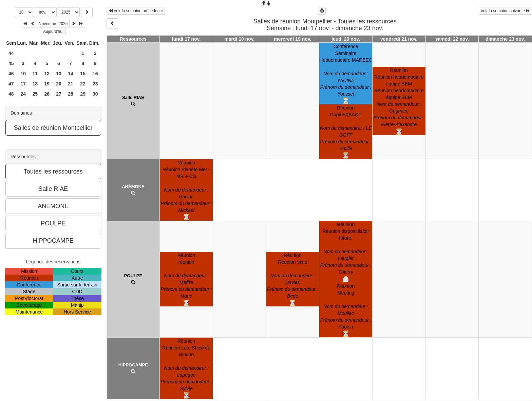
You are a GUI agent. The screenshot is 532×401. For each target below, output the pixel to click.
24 (23, 94)
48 (11, 94)
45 (11, 63)
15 (83, 74)
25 (35, 94)
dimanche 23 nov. (505, 39)
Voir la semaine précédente (136, 11)
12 (47, 74)
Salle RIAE (133, 97)
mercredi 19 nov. (292, 39)
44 (11, 53)
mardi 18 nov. (239, 39)
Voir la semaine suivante (505, 11)
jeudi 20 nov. (346, 39)
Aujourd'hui (53, 32)
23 (95, 84)
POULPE (133, 276)
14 (71, 74)
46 (11, 74)
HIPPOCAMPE (133, 365)
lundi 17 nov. (186, 39)
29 (83, 94)
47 (11, 84)
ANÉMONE (133, 187)
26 (47, 94)
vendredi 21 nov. (399, 39)
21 (71, 84)
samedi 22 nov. (452, 39)
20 (59, 84)
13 (59, 74)
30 (95, 94)
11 (35, 74)
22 (83, 84)
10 (23, 74)
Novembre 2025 (53, 24)
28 (71, 94)
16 (95, 74)
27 (59, 94)
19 (47, 84)
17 (23, 84)
